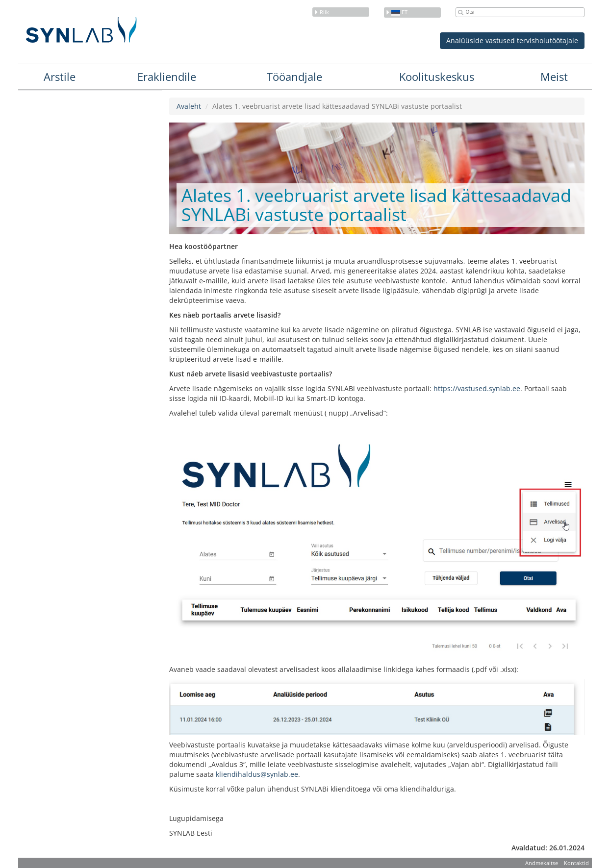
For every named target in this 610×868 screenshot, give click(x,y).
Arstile (60, 76)
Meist (554, 76)
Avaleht (189, 106)
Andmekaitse (542, 863)
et (396, 12)
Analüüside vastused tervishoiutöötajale (512, 40)
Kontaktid (576, 863)
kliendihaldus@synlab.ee (257, 774)
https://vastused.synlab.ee (477, 388)
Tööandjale (294, 76)
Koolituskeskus (437, 76)
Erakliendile (167, 76)
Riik (321, 12)
